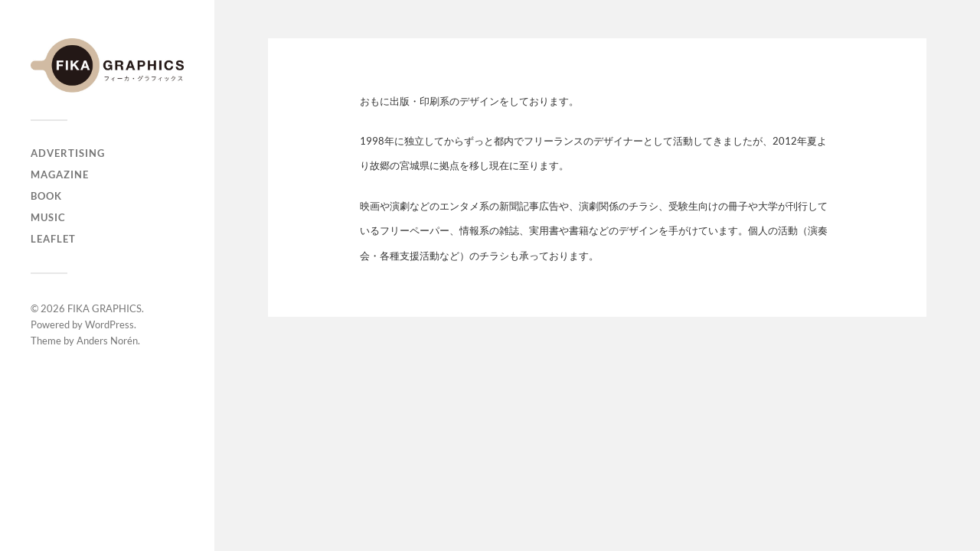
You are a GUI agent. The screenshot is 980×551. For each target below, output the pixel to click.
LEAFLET (53, 239)
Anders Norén (107, 341)
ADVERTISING (68, 153)
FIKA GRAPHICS (105, 308)
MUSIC (48, 217)
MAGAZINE (60, 174)
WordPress (109, 324)
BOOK (46, 196)
